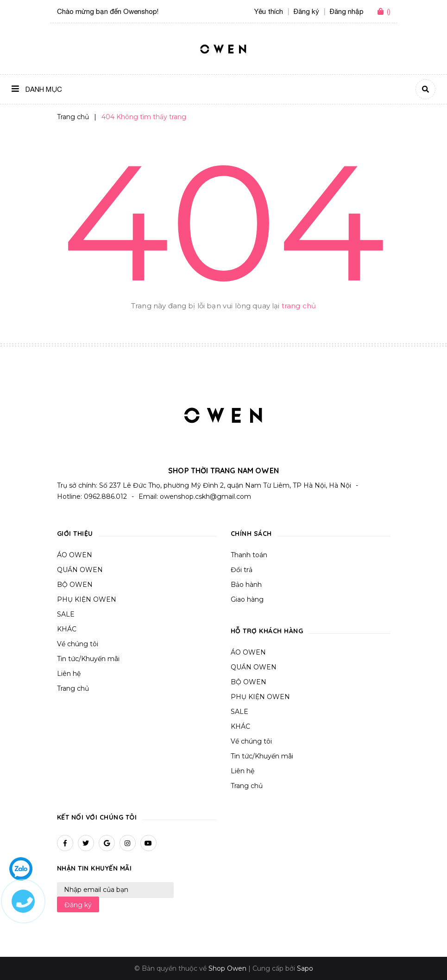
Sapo (305, 968)
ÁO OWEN (75, 555)
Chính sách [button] (251, 534)
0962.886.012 (105, 496)
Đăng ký (78, 905)
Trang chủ (73, 688)
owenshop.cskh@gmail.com (205, 496)
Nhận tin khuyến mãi (94, 868)
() (389, 11)
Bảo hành (246, 585)
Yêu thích (269, 11)
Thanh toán (249, 555)
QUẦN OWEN (80, 570)
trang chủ (299, 306)
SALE (66, 614)
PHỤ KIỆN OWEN (87, 599)
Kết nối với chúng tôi (97, 817)
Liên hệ (69, 674)
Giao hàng (247, 599)
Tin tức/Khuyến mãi (88, 659)
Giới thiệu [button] (75, 534)
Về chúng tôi (78, 644)
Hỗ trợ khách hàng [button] (267, 631)
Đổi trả (242, 570)
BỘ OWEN (75, 585)
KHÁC (67, 629)
